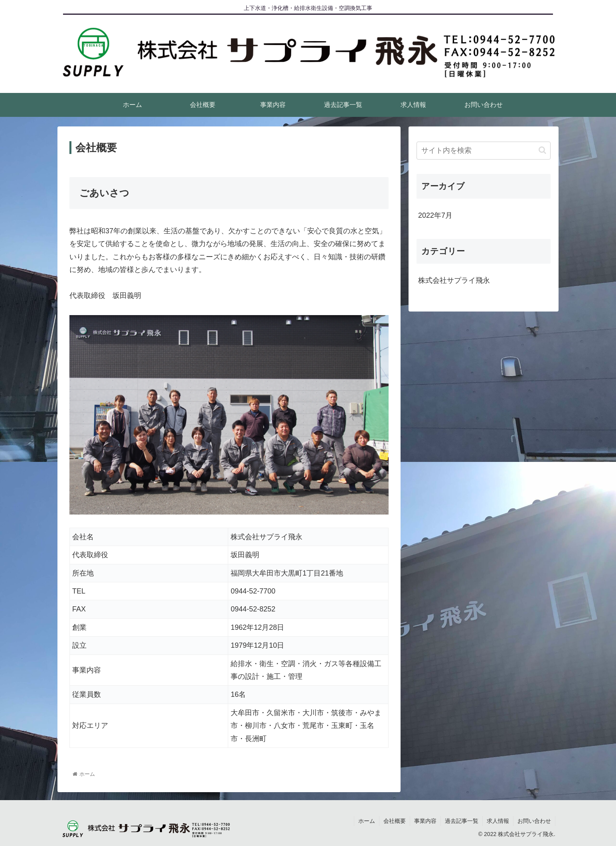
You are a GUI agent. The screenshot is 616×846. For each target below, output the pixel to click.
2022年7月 (435, 215)
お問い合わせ (534, 821)
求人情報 (498, 821)
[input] (484, 151)
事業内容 (425, 821)
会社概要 (395, 821)
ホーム (367, 821)
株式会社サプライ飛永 (454, 280)
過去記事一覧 (462, 821)
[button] (542, 150)
